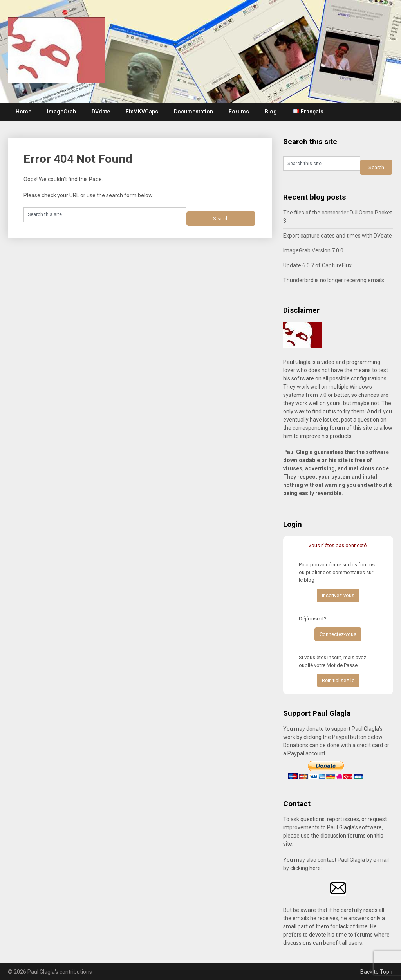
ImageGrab (61, 112)
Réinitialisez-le (338, 680)
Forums (239, 112)
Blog (271, 112)
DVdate (101, 112)
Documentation (193, 112)
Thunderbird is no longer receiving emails (334, 280)
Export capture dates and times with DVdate (338, 236)
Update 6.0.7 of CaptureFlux (317, 265)
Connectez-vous (338, 634)
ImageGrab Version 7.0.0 (313, 250)
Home (23, 112)
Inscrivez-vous (338, 595)
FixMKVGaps (142, 112)
